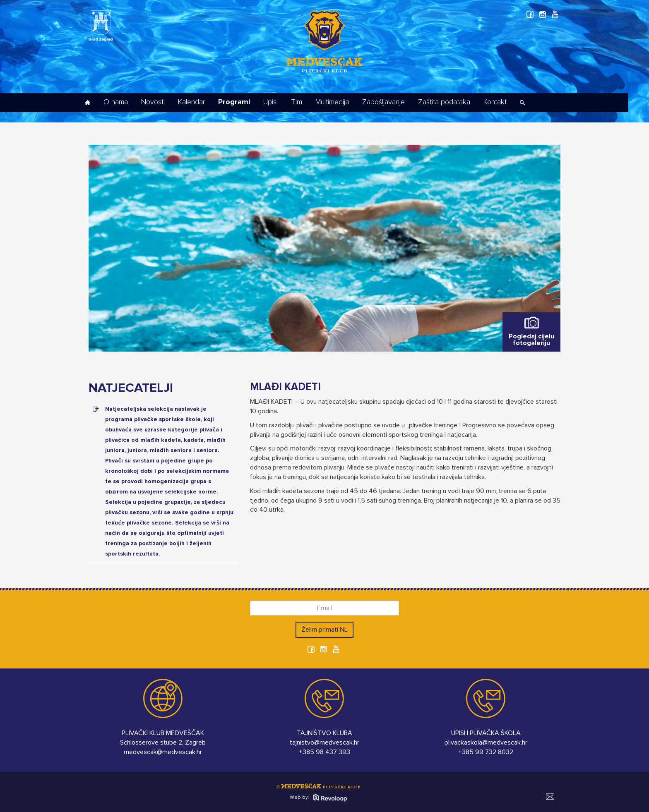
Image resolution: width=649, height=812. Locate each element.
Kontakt (495, 102)
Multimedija (332, 102)
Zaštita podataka (444, 102)
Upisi (270, 102)
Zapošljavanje (383, 102)
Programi (234, 102)
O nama (116, 102)
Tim (297, 102)
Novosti (153, 102)
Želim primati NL (324, 630)
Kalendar (191, 102)
